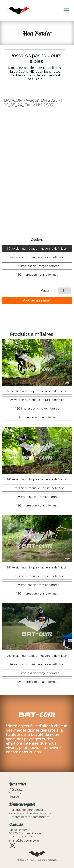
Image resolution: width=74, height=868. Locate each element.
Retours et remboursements (29, 817)
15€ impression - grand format (37, 275)
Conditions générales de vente (30, 813)
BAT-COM (13, 100)
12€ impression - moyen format (37, 266)
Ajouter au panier (37, 300)
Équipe (14, 797)
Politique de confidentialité (28, 810)
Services (15, 793)
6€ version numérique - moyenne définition (37, 249)
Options (37, 240)
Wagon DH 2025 (42, 100)
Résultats (16, 790)
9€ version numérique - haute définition (37, 257)
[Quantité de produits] (65, 291)
